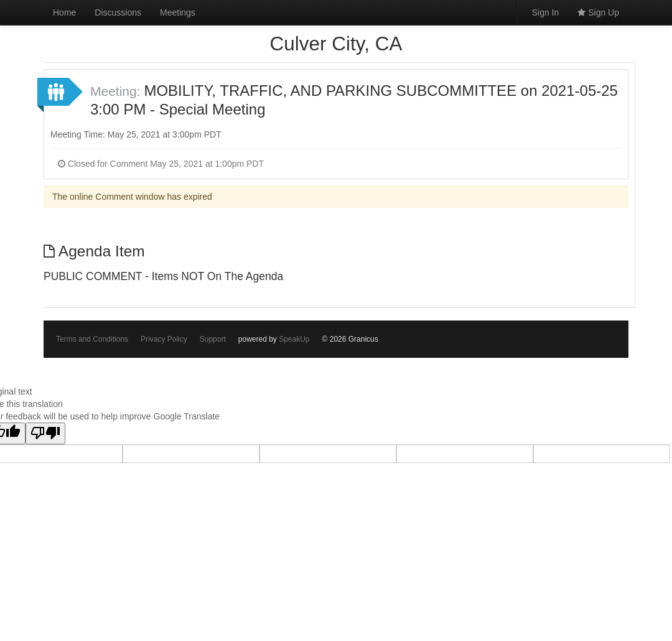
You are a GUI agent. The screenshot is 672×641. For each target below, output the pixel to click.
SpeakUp (294, 339)
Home (64, 12)
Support (213, 339)
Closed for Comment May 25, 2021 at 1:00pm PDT (161, 164)
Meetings (178, 12)
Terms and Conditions (92, 339)
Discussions (118, 12)
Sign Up (598, 12)
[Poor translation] (45, 433)
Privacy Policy (164, 339)
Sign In (546, 12)
